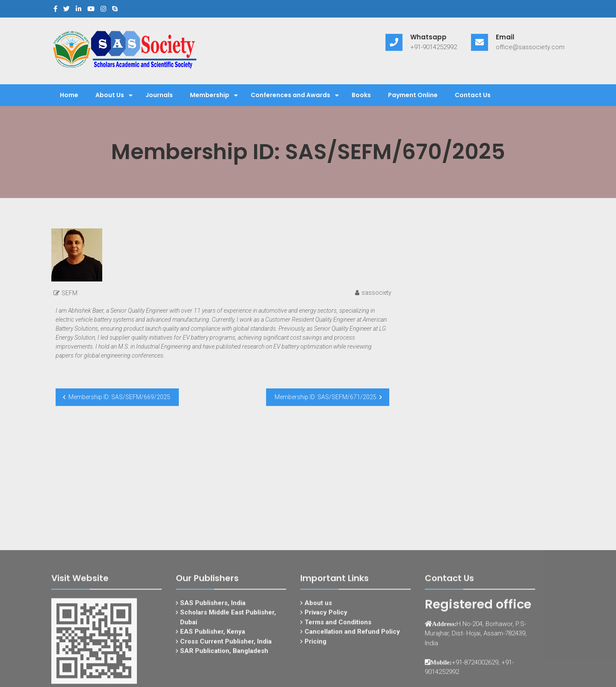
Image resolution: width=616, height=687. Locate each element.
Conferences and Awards (290, 95)
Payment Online (413, 95)
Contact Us (473, 95)
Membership (210, 95)
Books (361, 95)
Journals (159, 95)
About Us (110, 95)
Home (69, 95)
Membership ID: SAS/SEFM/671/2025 (326, 397)
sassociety (376, 293)
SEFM (70, 293)
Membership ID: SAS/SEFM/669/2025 (119, 397)
